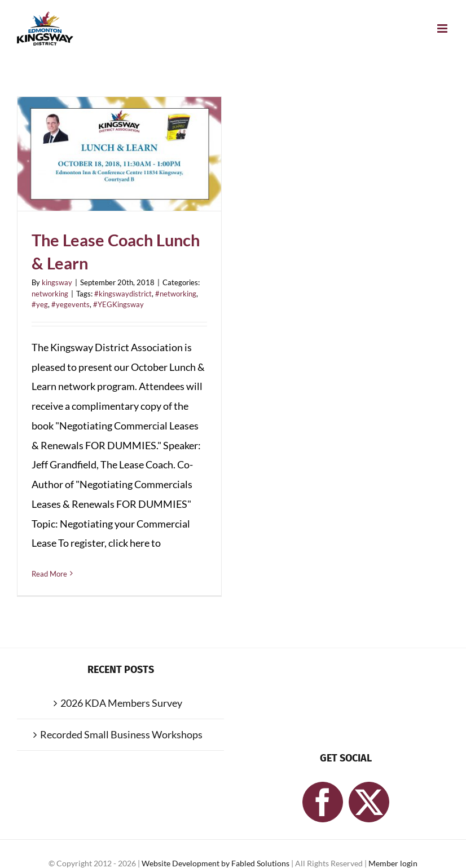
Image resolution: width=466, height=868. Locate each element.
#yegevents (71, 304)
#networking (176, 294)
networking (50, 294)
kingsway (57, 282)
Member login (393, 863)
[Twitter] (369, 802)
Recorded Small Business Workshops (121, 734)
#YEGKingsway (118, 304)
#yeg (40, 304)
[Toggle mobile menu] (443, 28)
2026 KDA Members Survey (121, 703)
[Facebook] (323, 802)
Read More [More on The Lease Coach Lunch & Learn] (49, 574)
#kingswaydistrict (123, 294)
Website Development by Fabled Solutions (216, 863)
